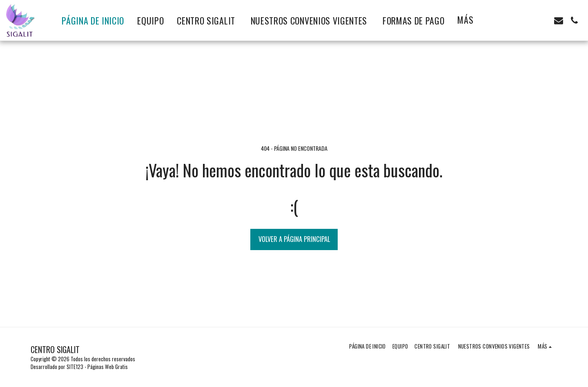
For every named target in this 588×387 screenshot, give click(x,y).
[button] (528, 20)
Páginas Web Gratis (108, 367)
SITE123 (75, 367)
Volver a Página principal (294, 239)
